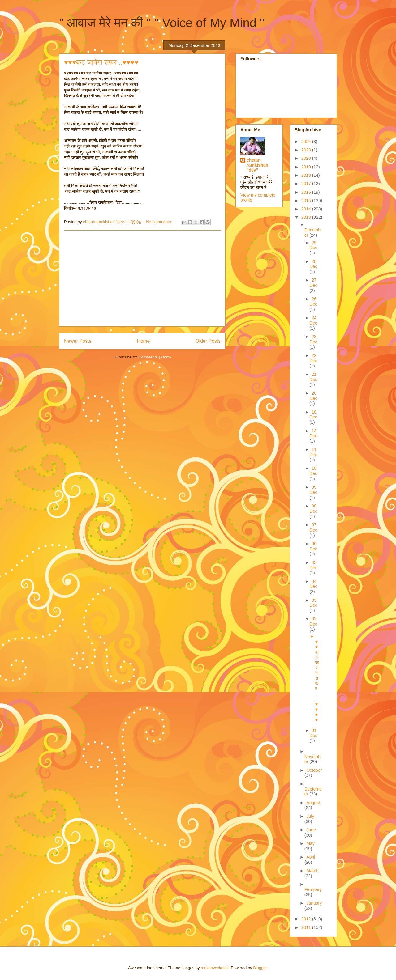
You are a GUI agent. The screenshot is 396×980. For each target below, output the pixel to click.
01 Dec (314, 733)
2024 (307, 142)
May (310, 843)
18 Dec (314, 415)
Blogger (260, 968)
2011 (307, 927)
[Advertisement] (142, 278)
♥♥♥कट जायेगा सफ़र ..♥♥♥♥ (101, 62)
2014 (307, 209)
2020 (307, 158)
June (311, 830)
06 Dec (314, 546)
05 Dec (314, 565)
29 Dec (314, 245)
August (313, 803)
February (313, 889)
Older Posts (208, 341)
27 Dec (314, 283)
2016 (307, 192)
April (311, 857)
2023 (307, 150)
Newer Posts (78, 341)
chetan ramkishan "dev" (257, 165)
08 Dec (314, 509)
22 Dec (314, 358)
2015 (307, 201)
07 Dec (314, 527)
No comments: (159, 222)
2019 (307, 167)
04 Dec (314, 584)
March (312, 871)
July (310, 816)
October (314, 770)
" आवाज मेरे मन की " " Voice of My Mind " (162, 23)
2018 (307, 175)
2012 (307, 919)
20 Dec (314, 396)
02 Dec (314, 621)
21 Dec (314, 377)
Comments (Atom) (155, 357)
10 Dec (314, 471)
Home (144, 341)
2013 (307, 217)
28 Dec (314, 264)
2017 (307, 184)
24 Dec (314, 320)
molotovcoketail (215, 968)
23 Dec (314, 339)
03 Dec (314, 603)
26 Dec (314, 301)
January (314, 903)
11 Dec (314, 452)
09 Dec (314, 490)
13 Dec (314, 433)
